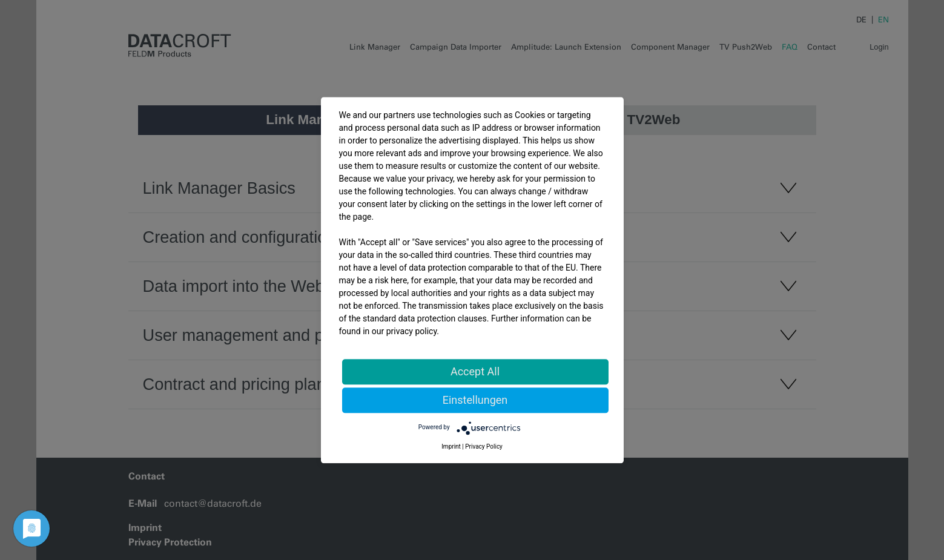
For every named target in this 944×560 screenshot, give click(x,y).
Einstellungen (475, 400)
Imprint (451, 446)
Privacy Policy (484, 446)
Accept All (475, 371)
